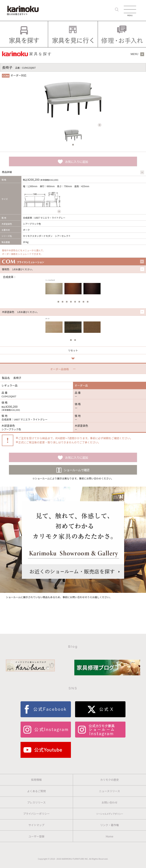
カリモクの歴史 (109, 780)
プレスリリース (36, 802)
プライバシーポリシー (36, 814)
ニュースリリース (110, 791)
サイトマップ (36, 825)
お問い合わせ (109, 802)
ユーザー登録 (36, 836)
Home (109, 836)
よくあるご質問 (36, 791)
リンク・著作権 (109, 825)
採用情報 (36, 780)
